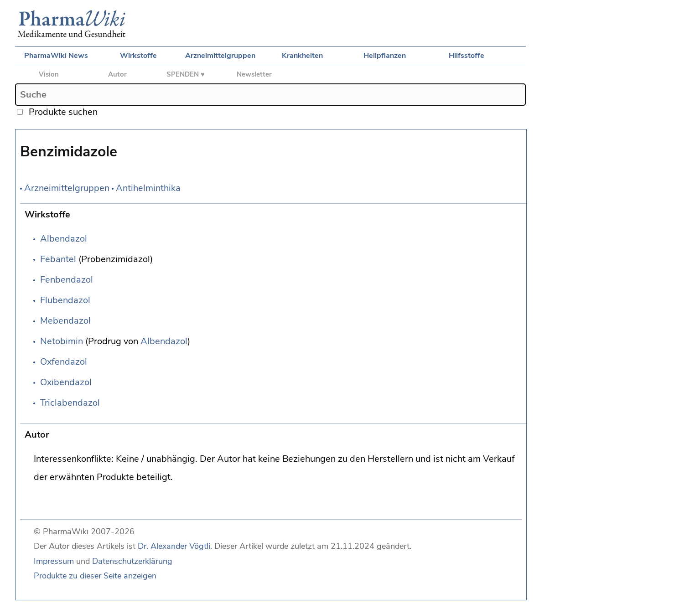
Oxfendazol (64, 362)
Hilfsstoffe (467, 56)
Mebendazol (65, 321)
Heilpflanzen (385, 56)
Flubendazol (65, 300)
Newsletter (254, 74)
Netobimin (62, 341)
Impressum (54, 561)
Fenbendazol (67, 280)
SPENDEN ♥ (186, 74)
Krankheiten (302, 56)
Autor (117, 74)
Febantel (58, 259)
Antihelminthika (148, 188)
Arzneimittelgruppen (220, 56)
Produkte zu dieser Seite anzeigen (95, 576)
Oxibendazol (66, 382)
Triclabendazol (70, 403)
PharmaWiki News (56, 56)
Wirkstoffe (138, 56)
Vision (49, 74)
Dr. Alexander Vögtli (174, 546)
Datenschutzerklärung (132, 561)
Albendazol (64, 239)
